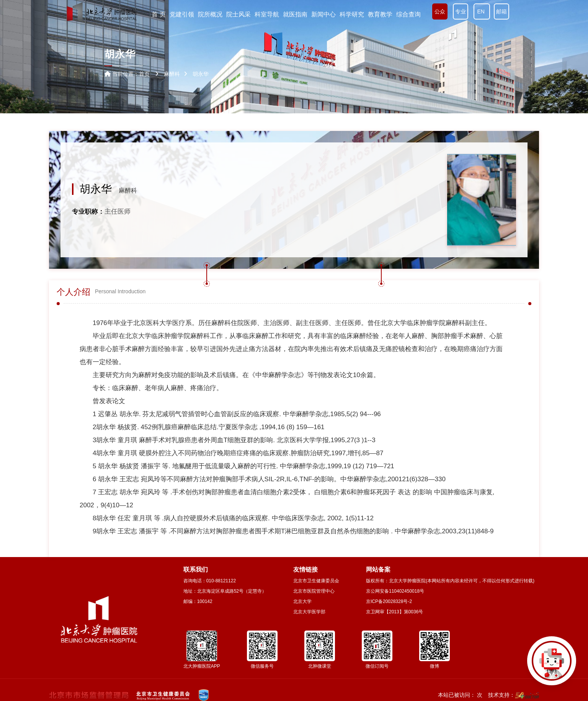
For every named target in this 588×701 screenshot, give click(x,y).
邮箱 (501, 11)
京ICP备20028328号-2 (389, 601)
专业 (461, 11)
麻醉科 (128, 190)
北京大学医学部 (309, 612)
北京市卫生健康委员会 (316, 581)
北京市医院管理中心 (314, 591)
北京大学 (302, 601)
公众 (440, 11)
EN (482, 11)
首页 (144, 74)
